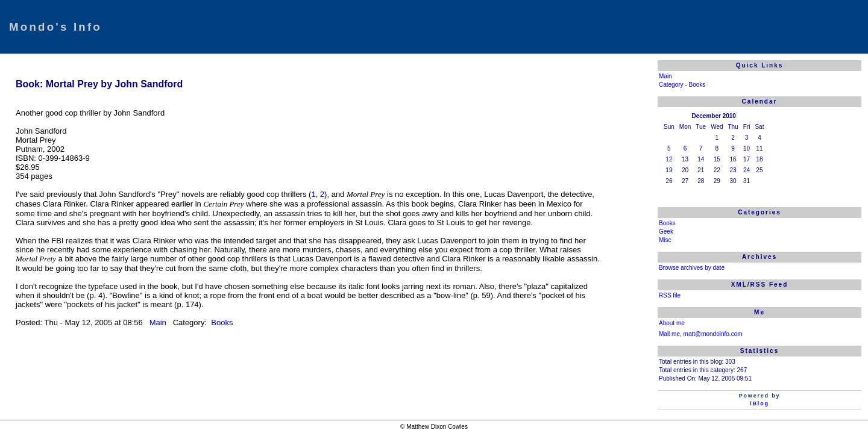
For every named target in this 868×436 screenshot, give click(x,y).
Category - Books (682, 85)
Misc (665, 240)
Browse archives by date (692, 268)
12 (669, 159)
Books (221, 322)
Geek (666, 232)
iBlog (759, 403)
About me (672, 323)
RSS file (670, 295)
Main (159, 322)
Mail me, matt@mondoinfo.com (701, 334)
